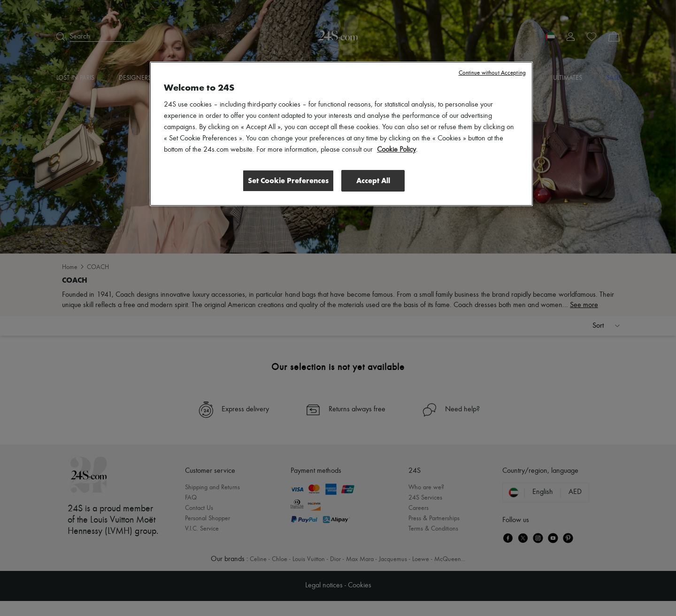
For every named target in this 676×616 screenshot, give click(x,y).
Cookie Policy (396, 150)
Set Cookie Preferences (288, 181)
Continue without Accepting (492, 73)
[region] (341, 134)
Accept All (373, 181)
